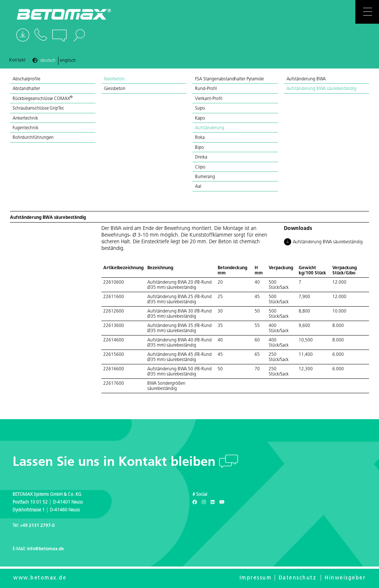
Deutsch (48, 61)
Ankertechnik (25, 118)
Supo (200, 108)
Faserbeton (115, 79)
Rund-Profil (206, 89)
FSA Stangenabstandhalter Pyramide (229, 79)
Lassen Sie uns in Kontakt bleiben (116, 463)
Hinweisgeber (345, 578)
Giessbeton (115, 89)
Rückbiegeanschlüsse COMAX (43, 99)
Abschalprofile (26, 79)
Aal (198, 187)
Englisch (68, 61)
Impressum (256, 578)
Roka (200, 138)
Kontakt (18, 60)
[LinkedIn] (213, 502)
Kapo (200, 118)
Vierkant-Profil (209, 99)
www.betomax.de (40, 578)
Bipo (199, 148)
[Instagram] (204, 502)
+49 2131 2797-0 (37, 526)
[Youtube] (222, 502)
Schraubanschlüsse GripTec (38, 108)
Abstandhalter (26, 89)
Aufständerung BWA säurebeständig (321, 89)
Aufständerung (210, 128)
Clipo (200, 167)
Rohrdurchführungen (33, 138)
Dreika (201, 157)
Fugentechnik (26, 128)
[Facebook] (195, 502)
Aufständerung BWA (306, 79)
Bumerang (205, 177)
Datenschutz (298, 578)
